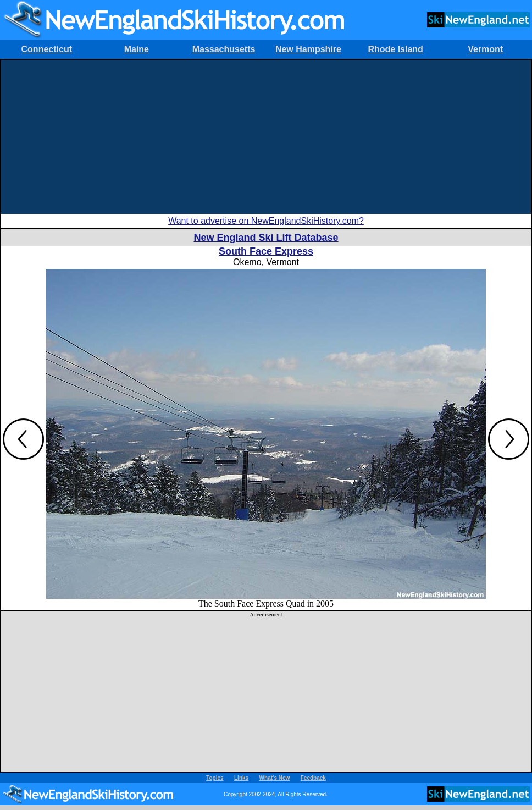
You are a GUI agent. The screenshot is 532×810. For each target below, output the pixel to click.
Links (241, 778)
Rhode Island (395, 49)
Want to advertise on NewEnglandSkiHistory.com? (266, 221)
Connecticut (47, 49)
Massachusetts (224, 49)
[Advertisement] (266, 137)
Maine (137, 49)
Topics (215, 778)
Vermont (485, 49)
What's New (275, 778)
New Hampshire (308, 49)
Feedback (313, 778)
